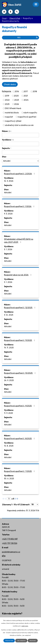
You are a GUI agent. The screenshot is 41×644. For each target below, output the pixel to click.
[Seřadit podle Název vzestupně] (11, 131)
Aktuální (8, 192)
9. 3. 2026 (8, 214)
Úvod (4, 18)
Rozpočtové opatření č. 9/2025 (20, 406)
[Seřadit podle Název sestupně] (11, 131)
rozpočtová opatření (27, 117)
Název (6, 131)
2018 (35, 92)
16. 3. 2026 (9, 181)
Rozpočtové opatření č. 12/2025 (20, 308)
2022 (7, 100)
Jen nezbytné (21, 641)
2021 (26, 96)
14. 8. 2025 (9, 446)
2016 (17, 92)
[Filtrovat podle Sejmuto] (20, 152)
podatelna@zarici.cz (11, 552)
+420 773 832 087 (10, 539)
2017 (26, 92)
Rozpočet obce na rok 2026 (18, 275)
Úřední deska (10, 84)
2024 (26, 100)
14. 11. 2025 (9, 348)
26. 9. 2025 (9, 380)
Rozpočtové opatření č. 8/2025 (20, 438)
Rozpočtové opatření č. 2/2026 (20, 174)
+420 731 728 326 (10, 543)
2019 (7, 96)
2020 (16, 96)
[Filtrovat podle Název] (20, 135)
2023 (17, 100)
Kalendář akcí (4, 12)
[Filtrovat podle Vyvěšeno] (20, 144)
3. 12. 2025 (9, 315)
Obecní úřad (15, 18)
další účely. (25, 626)
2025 (7, 104)
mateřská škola (12, 113)
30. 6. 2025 (9, 479)
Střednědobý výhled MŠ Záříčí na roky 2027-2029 (19, 241)
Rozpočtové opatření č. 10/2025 (20, 373)
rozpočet (9, 117)
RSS (28, 37)
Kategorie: (7, 91)
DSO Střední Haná (13, 108)
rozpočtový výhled (13, 121)
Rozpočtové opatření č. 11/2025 (20, 340)
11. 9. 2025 (8, 413)
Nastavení (33, 641)
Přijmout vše (9, 641)
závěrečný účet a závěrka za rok (19, 125)
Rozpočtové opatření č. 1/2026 (20, 206)
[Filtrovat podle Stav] (20, 161)
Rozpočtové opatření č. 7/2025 (20, 471)
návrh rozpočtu (30, 113)
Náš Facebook (10, 12)
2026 (17, 104)
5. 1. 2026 (8, 249)
